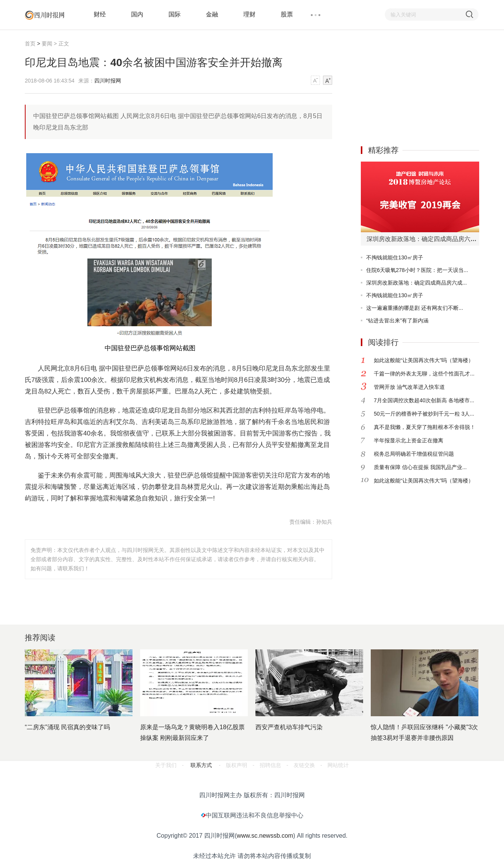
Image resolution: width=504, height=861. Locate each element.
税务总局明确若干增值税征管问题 (414, 454)
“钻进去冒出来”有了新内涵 (397, 320)
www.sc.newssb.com (265, 836)
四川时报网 (108, 81)
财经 (100, 14)
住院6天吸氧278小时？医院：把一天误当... (417, 270)
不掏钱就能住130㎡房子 (395, 257)
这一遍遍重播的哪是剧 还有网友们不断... (415, 308)
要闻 (47, 44)
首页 (30, 44)
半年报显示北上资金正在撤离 (409, 440)
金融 (212, 14)
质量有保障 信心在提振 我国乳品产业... (420, 467)
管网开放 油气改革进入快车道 (409, 387)
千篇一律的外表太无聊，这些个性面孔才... (424, 374)
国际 (174, 14)
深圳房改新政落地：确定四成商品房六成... (417, 283)
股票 (287, 14)
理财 (249, 14)
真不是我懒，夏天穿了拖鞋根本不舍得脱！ (425, 427)
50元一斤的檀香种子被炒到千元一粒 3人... (424, 414)
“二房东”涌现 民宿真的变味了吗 (67, 727)
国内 (137, 14)
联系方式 (201, 765)
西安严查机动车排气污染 (289, 727)
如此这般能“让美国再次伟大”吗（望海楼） (424, 360)
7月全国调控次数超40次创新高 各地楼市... (424, 400)
